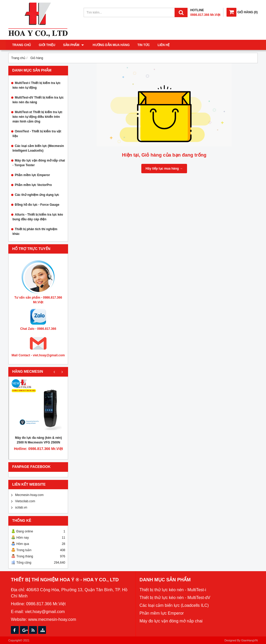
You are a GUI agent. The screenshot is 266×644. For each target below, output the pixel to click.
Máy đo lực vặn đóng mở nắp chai (171, 621)
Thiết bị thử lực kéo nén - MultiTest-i (173, 590)
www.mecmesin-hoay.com (52, 619)
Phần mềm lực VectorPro (33, 185)
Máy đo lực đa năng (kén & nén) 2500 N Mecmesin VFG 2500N (39, 440)
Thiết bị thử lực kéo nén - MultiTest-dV (175, 598)
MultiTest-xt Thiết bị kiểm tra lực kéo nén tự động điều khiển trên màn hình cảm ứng (37, 117)
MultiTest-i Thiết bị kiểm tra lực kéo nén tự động (36, 85)
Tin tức (143, 45)
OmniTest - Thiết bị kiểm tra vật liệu (37, 134)
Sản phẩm (74, 45)
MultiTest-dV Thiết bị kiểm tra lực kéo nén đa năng (38, 100)
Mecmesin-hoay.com (29, 495)
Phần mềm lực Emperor (32, 175)
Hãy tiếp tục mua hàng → (164, 169)
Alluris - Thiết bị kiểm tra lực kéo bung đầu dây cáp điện (38, 217)
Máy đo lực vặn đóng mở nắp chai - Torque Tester (39, 163)
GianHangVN (249, 640)
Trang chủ (22, 45)
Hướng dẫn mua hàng (110, 45)
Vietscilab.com (25, 501)
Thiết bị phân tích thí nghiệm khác (35, 231)
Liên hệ (163, 45)
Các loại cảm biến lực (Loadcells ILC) (174, 605)
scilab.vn (21, 507)
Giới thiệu (47, 45)
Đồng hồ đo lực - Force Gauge (37, 205)
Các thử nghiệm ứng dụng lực (37, 195)
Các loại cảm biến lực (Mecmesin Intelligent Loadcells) (38, 148)
